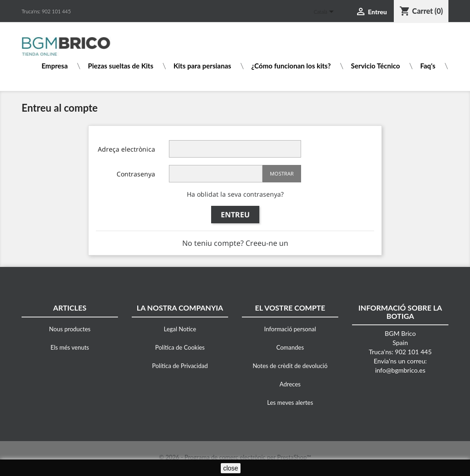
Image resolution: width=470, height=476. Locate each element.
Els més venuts (70, 347)
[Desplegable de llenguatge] (326, 12)
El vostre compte (290, 308)
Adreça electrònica (126, 149)
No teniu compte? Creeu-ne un (235, 243)
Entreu (235, 215)
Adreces (290, 384)
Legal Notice (180, 329)
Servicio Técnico (376, 66)
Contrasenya (136, 174)
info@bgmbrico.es (400, 370)
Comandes (290, 347)
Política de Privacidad (180, 366)
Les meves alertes (290, 402)
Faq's (428, 66)
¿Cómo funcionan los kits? (291, 66)
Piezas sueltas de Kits (121, 66)
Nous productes (70, 329)
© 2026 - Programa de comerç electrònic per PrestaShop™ (235, 457)
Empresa (54, 66)
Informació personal (290, 329)
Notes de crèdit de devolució (290, 366)
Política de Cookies (180, 347)
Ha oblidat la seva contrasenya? (235, 194)
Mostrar (282, 173)
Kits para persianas (202, 66)
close (231, 468)
